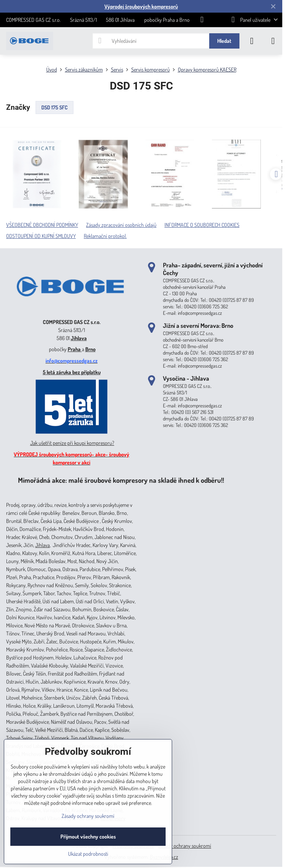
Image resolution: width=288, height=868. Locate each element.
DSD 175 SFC (55, 107)
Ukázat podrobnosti (88, 854)
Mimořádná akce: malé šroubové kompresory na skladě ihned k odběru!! (121, 480)
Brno (90, 349)
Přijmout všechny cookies (88, 836)
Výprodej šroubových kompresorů (141, 6)
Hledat (224, 41)
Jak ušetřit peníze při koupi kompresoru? (72, 443)
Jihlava (79, 338)
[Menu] (273, 41)
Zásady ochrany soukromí (185, 846)
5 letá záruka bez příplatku (72, 372)
